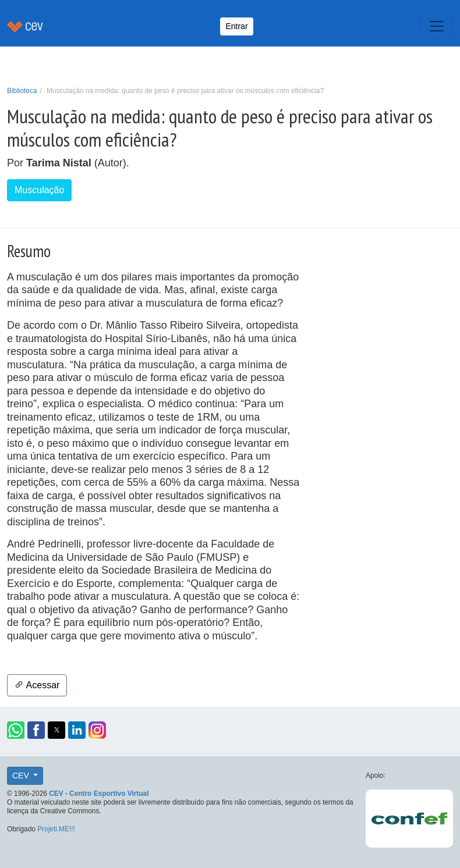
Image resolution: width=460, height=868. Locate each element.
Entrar (236, 26)
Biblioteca (22, 91)
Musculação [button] (39, 190)
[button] (16, 730)
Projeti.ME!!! (56, 829)
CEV (22, 775)
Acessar (37, 685)
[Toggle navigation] (437, 26)
